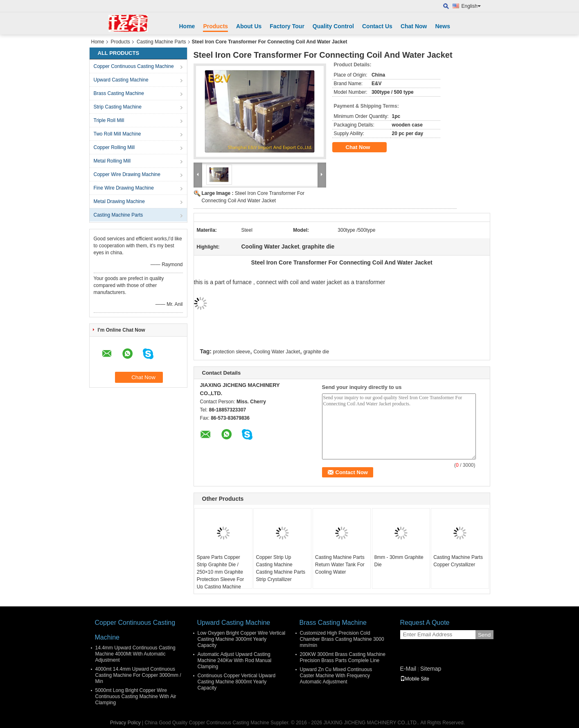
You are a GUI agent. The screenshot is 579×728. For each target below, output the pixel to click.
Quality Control (333, 26)
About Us (249, 26)
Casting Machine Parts (161, 42)
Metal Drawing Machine (119, 201)
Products (215, 26)
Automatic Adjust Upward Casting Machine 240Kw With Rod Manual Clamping (235, 660)
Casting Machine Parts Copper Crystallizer (458, 561)
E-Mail (408, 669)
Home (187, 26)
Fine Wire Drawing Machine (124, 188)
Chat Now (414, 26)
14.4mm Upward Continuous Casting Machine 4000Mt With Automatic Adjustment (135, 654)
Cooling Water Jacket (277, 352)
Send (484, 635)
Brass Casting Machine (119, 93)
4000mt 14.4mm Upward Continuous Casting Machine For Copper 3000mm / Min (138, 675)
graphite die (316, 352)
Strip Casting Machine (118, 107)
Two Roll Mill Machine (117, 134)
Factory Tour (287, 26)
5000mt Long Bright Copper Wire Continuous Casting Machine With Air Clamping (136, 696)
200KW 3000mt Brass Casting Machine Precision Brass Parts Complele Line (343, 657)
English (471, 6)
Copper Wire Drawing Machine (127, 174)
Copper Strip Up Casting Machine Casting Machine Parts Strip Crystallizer (280, 568)
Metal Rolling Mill (112, 161)
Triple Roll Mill (109, 120)
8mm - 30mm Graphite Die (399, 561)
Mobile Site (415, 679)
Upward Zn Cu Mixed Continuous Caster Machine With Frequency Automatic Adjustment (336, 676)
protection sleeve (231, 352)
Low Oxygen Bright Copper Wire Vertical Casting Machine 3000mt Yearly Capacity (242, 639)
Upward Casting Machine (121, 80)
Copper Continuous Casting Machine (134, 66)
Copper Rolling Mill (114, 147)
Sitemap (431, 669)
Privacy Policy (125, 723)
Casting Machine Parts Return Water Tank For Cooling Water (340, 565)
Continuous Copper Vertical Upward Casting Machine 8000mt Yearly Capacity (237, 682)
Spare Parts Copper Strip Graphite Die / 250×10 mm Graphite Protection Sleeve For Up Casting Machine (220, 572)
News (443, 26)
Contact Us (377, 26)
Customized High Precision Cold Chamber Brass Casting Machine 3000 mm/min (342, 639)
